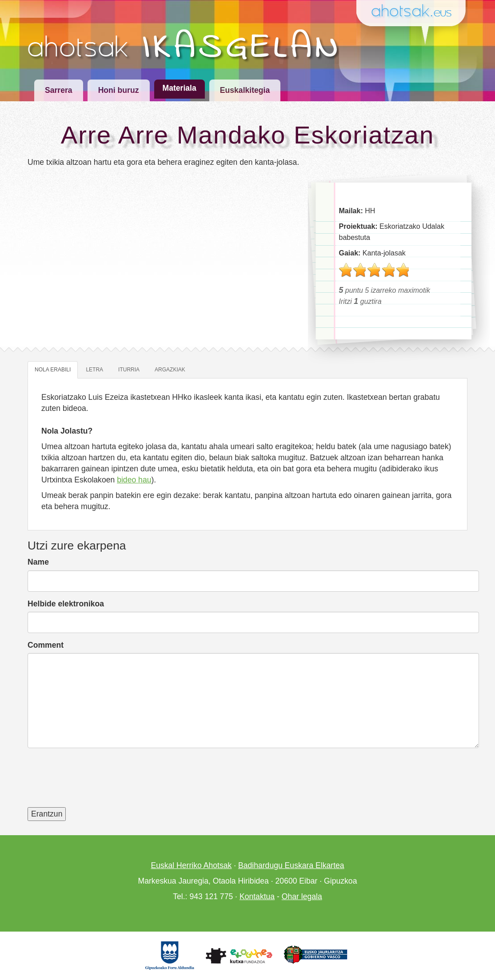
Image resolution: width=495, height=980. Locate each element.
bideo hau (134, 480)
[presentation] (95, 783)
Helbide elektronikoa (66, 604)
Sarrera (59, 90)
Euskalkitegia (245, 90)
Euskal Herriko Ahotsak (191, 865)
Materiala (180, 88)
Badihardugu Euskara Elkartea (291, 865)
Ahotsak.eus (415, 12)
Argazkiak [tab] (170, 370)
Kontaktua (257, 896)
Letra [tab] (94, 370)
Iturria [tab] (129, 370)
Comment (46, 645)
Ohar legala (302, 896)
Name (38, 562)
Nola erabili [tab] (53, 370)
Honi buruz (119, 90)
